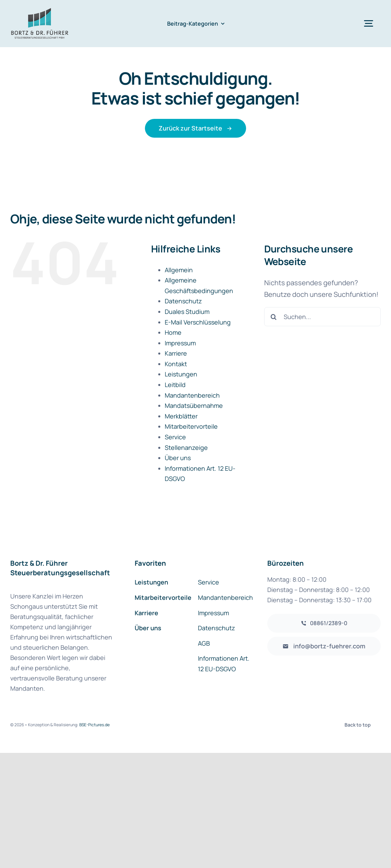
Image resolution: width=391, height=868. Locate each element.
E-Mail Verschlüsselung (198, 322)
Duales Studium (187, 312)
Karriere (176, 353)
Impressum (180, 343)
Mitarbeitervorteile (191, 426)
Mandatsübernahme (194, 405)
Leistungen (181, 374)
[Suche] (274, 317)
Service (175, 437)
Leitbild (175, 385)
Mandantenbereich (192, 395)
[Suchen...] (322, 317)
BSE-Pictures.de (95, 725)
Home (173, 332)
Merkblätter (181, 416)
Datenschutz (183, 301)
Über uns (178, 458)
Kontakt (176, 364)
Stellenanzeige (186, 447)
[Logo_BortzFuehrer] (40, 10)
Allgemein (179, 270)
